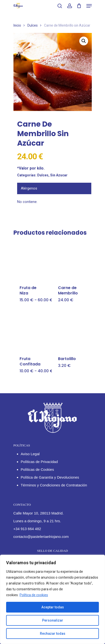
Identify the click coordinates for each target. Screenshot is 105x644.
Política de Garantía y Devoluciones (50, 477)
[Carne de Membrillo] (71, 261)
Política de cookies (34, 595)
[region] (52, 599)
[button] (84, 41)
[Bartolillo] (71, 331)
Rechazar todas (53, 634)
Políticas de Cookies (37, 469)
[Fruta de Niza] (32, 261)
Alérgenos (29, 188)
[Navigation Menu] (89, 6)
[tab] (54, 188)
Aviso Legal (30, 454)
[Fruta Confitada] (32, 331)
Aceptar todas (53, 607)
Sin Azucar (59, 175)
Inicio (17, 25)
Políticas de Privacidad (39, 462)
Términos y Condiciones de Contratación (54, 485)
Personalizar (53, 620)
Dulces (33, 25)
